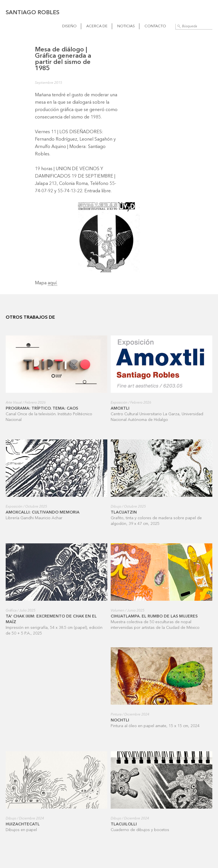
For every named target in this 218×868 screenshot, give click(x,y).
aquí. (53, 283)
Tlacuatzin (124, 512)
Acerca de (97, 26)
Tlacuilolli (124, 824)
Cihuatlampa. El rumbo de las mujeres (154, 616)
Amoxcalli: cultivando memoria (43, 512)
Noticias (126, 26)
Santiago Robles (33, 13)
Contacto (155, 26)
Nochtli (120, 720)
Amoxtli (120, 408)
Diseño (69, 26)
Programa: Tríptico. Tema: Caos (42, 408)
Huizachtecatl (23, 824)
